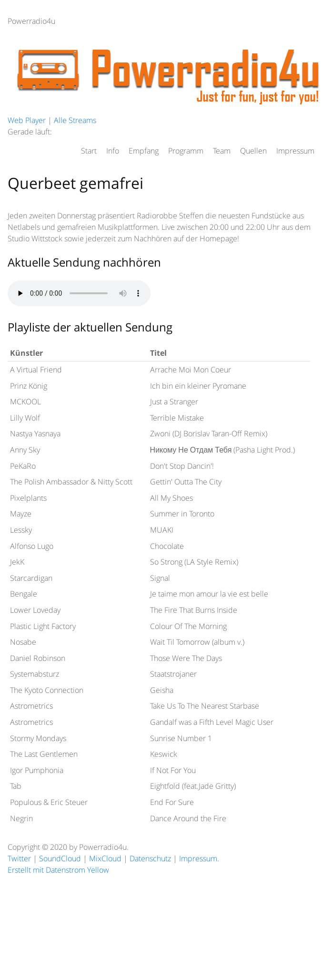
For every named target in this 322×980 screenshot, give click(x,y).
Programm (186, 151)
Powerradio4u (31, 21)
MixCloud (105, 858)
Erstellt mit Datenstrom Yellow (58, 870)
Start (89, 151)
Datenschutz (150, 858)
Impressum (295, 151)
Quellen (253, 151)
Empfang (144, 151)
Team (222, 151)
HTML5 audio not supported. (79, 293)
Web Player (27, 120)
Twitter (19, 858)
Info (113, 151)
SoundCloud (60, 858)
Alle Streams (75, 120)
